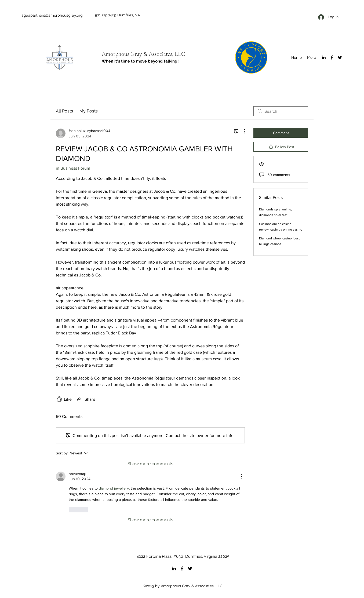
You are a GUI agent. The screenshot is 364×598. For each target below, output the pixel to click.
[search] (281, 111)
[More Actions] (242, 131)
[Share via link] (86, 399)
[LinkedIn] (324, 57)
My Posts (89, 111)
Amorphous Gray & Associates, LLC (143, 54)
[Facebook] (332, 57)
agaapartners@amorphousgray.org (52, 15)
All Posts (64, 111)
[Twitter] (340, 57)
